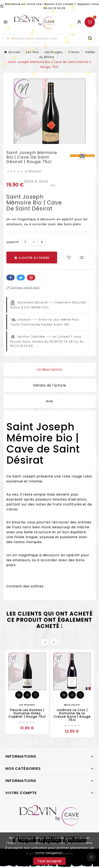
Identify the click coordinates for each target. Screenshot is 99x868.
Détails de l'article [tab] (50, 385)
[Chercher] (44, 38)
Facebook (10, 278)
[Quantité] (25, 242)
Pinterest (31, 278)
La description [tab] (50, 369)
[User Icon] (79, 22)
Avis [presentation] (49, 401)
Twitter (21, 278)
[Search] (90, 38)
